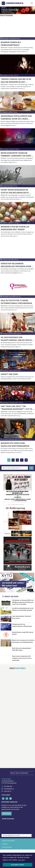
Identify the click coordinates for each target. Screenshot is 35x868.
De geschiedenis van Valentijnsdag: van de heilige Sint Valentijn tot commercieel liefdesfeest (17, 339)
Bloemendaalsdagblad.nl (15, 3)
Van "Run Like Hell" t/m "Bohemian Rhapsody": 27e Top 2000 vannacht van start (17, 408)
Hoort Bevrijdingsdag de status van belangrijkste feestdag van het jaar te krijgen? (15, 191)
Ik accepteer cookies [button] (17, 865)
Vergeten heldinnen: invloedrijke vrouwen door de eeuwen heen (17, 265)
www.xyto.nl (8, 820)
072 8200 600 (8, 815)
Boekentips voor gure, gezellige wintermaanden (15, 444)
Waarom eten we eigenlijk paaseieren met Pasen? (15, 228)
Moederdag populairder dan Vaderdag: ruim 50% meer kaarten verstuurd (16, 117)
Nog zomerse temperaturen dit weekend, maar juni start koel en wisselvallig (22, 683)
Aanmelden (6, 842)
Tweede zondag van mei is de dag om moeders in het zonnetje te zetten (16, 81)
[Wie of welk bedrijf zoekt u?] (15, 468)
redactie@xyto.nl (9, 817)
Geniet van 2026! (9, 374)
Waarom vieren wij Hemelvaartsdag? (11, 44)
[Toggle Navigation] (32, 3)
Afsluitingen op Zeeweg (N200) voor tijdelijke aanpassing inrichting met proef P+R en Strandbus (23, 602)
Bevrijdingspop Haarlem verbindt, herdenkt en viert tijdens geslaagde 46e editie (16, 154)
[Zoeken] (31, 468)
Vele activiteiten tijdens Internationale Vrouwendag (16, 302)
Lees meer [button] (21, 860)
